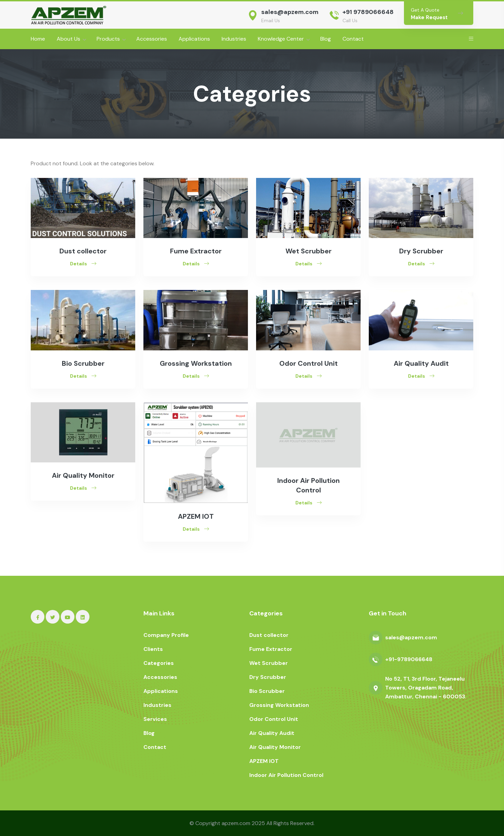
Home (38, 39)
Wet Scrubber (309, 251)
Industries (234, 39)
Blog (326, 39)
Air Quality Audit (421, 363)
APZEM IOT (196, 516)
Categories (159, 663)
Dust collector (83, 251)
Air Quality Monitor (83, 475)
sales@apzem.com (290, 12)
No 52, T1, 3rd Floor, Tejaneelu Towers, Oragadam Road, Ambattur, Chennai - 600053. (426, 688)
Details (83, 264)
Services (155, 719)
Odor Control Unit (309, 363)
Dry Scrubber (421, 251)
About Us (68, 39)
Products (108, 39)
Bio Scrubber (83, 363)
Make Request (429, 17)
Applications (194, 39)
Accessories (152, 39)
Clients (153, 649)
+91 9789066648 (368, 12)
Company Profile (166, 635)
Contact (353, 39)
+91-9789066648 (409, 659)
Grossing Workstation (196, 363)
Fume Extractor (196, 251)
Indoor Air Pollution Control (286, 775)
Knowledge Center (281, 39)
